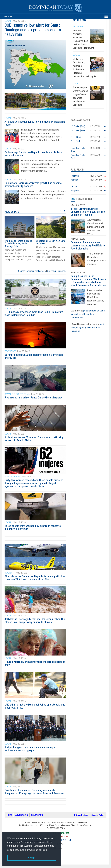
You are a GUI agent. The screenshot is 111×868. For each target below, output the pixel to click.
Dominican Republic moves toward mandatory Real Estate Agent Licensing (88, 246)
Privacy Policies (81, 815)
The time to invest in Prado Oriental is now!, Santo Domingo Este (18, 244)
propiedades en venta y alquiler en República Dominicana (88, 314)
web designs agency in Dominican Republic (88, 327)
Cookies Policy (98, 815)
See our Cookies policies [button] (33, 850)
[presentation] (61, 210)
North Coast (12, 476)
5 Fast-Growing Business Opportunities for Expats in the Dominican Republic (88, 212)
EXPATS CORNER (85, 199)
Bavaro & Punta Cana (17, 394)
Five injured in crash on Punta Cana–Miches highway (33, 398)
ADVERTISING (22, 815)
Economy (10, 351)
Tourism (9, 573)
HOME (9, 815)
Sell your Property (57, 271)
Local (8, 21)
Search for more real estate (32, 271)
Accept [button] (32, 858)
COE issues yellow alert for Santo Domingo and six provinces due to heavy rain (33, 30)
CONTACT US (37, 815)
